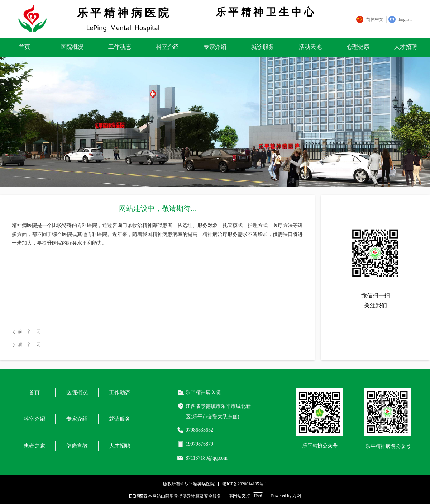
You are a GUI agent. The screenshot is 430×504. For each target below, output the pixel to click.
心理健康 (358, 47)
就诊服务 (263, 47)
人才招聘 (406, 47)
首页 (24, 47)
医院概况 (72, 47)
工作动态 (120, 47)
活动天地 (310, 47)
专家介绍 (215, 47)
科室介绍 (167, 47)
